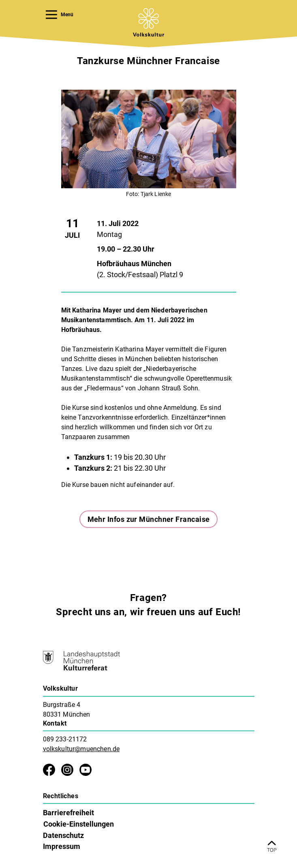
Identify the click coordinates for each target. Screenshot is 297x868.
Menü (60, 15)
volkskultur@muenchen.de (81, 749)
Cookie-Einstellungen (79, 824)
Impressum (62, 846)
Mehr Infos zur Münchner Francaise (149, 519)
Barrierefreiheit (68, 813)
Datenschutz (63, 835)
